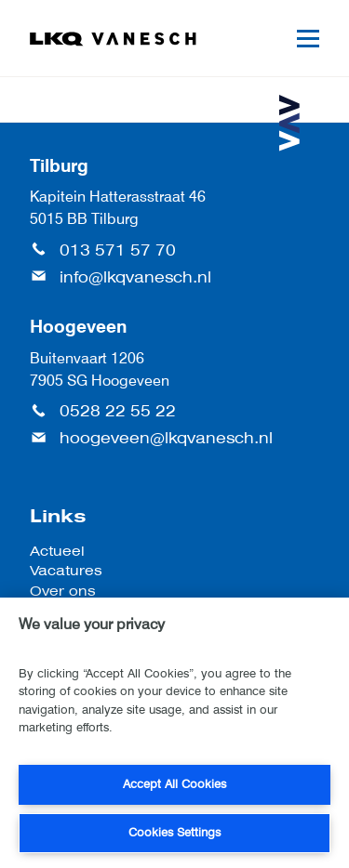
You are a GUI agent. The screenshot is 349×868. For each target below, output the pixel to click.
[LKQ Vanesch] (114, 39)
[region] (174, 733)
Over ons (63, 591)
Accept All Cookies (174, 784)
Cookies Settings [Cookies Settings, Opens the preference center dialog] (174, 832)
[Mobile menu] (308, 39)
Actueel (57, 551)
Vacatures (66, 570)
